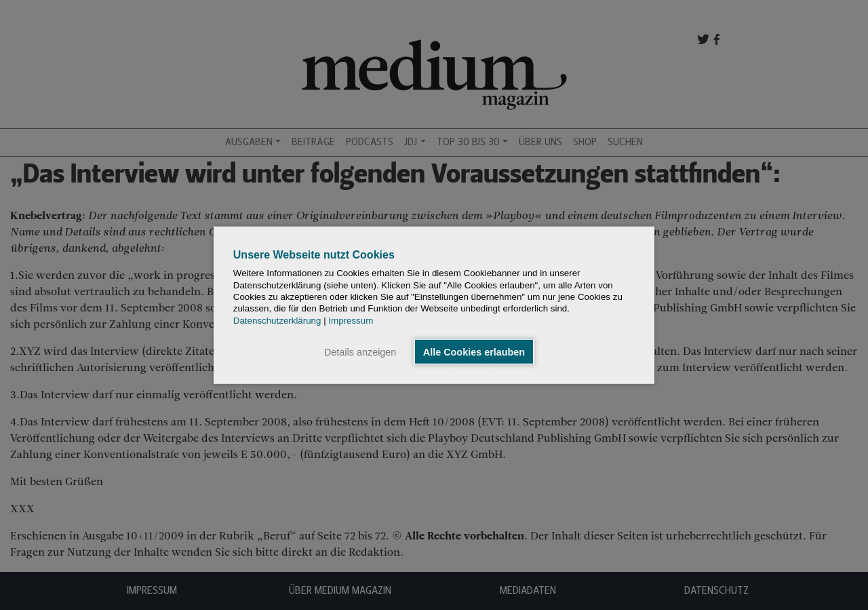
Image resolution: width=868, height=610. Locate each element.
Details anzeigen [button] (360, 351)
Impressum (351, 320)
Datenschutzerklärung (277, 320)
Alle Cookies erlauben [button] (474, 351)
